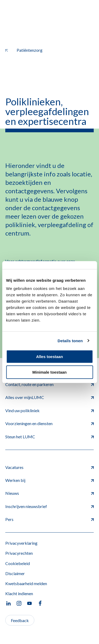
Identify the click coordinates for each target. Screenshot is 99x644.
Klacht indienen (19, 593)
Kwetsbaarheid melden (26, 583)
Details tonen (70, 341)
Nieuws (49, 493)
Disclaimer (15, 573)
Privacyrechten (19, 553)
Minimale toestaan (49, 372)
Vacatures (49, 467)
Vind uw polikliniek (49, 410)
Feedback (20, 620)
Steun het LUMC (49, 437)
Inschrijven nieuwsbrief (49, 506)
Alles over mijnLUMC (49, 397)
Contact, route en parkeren (49, 384)
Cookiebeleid (18, 563)
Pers (49, 519)
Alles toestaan (50, 357)
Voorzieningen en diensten (49, 423)
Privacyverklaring (21, 543)
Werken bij (49, 480)
